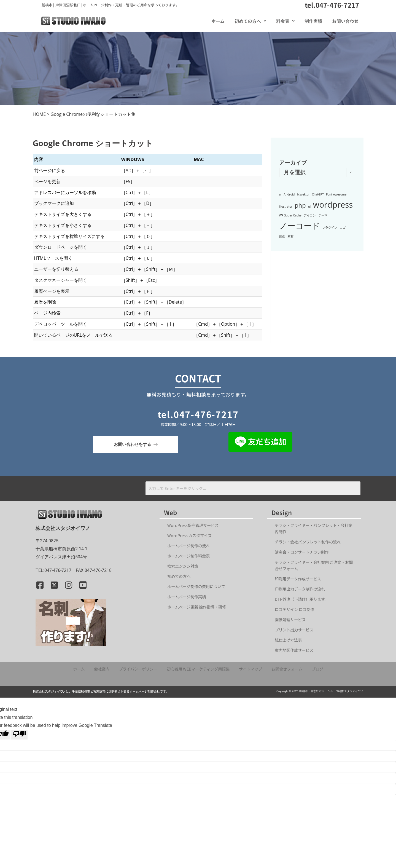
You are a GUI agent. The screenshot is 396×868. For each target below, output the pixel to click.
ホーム (218, 21)
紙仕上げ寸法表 (288, 640)
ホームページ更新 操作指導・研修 (197, 607)
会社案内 (102, 669)
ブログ (317, 669)
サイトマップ (250, 669)
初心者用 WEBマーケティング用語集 (198, 669)
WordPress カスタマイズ (189, 535)
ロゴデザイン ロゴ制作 (294, 609)
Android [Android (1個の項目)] (289, 194)
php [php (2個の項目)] (300, 205)
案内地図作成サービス (294, 650)
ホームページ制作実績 (187, 597)
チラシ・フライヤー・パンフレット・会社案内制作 (313, 528)
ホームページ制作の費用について (196, 586)
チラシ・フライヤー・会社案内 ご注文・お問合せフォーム (314, 565)
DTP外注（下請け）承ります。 (302, 599)
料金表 (285, 21)
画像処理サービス (290, 619)
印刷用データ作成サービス (298, 579)
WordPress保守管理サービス (193, 525)
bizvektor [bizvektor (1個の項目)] (303, 194)
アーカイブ (293, 163)
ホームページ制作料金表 (188, 556)
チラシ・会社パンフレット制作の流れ (308, 542)
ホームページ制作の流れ (188, 546)
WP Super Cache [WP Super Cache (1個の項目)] (290, 215)
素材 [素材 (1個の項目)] (290, 236)
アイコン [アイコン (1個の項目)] (310, 215)
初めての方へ (250, 21)
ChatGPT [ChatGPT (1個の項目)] (318, 194)
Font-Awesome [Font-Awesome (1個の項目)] (336, 194)
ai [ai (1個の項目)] (280, 194)
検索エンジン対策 (185, 566)
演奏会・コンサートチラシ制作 (302, 552)
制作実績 (313, 21)
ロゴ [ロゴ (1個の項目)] (343, 227)
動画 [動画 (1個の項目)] (282, 236)
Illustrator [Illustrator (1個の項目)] (286, 207)
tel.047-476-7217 (332, 5)
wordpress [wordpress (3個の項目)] (333, 205)
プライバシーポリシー (138, 669)
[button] (250, 21)
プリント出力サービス (294, 630)
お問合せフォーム (287, 669)
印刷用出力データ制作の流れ (300, 589)
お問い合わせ (345, 21)
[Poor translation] (19, 735)
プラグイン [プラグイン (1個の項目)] (330, 227)
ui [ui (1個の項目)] (309, 207)
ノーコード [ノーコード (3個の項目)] (300, 226)
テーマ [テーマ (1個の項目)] (323, 215)
